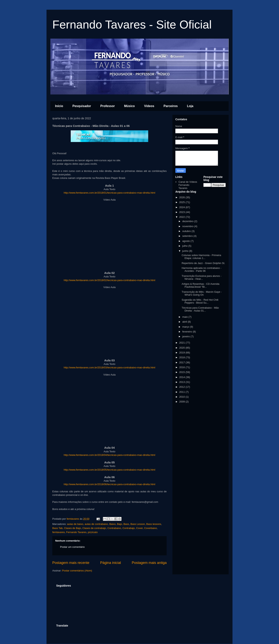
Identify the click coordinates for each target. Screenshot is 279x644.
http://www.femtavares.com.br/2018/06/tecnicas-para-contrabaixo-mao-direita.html (110, 484)
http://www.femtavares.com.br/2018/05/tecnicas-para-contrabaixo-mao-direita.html (110, 470)
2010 (182, 397)
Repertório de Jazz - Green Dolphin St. (203, 263)
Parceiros (171, 106)
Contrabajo (129, 528)
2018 (182, 357)
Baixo (112, 524)
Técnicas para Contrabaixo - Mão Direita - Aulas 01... (200, 309)
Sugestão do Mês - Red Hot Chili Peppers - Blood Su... (200, 301)
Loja (190, 106)
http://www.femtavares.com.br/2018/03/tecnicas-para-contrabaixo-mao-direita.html (110, 367)
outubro (187, 231)
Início (59, 106)
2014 (182, 377)
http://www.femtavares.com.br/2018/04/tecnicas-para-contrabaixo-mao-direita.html (110, 455)
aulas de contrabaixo (96, 524)
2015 (182, 372)
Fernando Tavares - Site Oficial (132, 25)
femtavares (59, 532)
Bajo (120, 524)
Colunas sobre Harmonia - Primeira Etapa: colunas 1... (201, 257)
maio (185, 317)
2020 (182, 348)
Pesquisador (82, 106)
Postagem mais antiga (149, 563)
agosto (186, 241)
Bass (126, 524)
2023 (182, 212)
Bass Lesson (138, 524)
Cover (139, 528)
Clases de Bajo (72, 528)
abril (185, 322)
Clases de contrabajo (94, 528)
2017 (182, 362)
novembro (188, 226)
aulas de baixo (75, 524)
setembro (188, 236)
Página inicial (111, 563)
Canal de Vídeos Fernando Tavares (188, 185)
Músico (130, 106)
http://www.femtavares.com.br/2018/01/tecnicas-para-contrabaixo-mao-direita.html (110, 193)
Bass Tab (57, 528)
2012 (182, 387)
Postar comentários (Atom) (77, 571)
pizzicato (93, 532)
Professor (108, 106)
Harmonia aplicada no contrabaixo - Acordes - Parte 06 (201, 270)
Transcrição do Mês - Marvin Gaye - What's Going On (202, 293)
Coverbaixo (151, 528)
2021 (182, 343)
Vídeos (149, 106)
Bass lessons (154, 524)
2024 (182, 207)
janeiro (186, 336)
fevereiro (188, 332)
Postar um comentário (72, 547)
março (186, 327)
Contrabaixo (114, 528)
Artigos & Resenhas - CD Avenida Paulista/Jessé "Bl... (200, 285)
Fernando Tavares (76, 532)
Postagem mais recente (71, 563)
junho (186, 251)
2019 (182, 353)
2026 (182, 197)
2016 (182, 367)
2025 (182, 202)
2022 (182, 217)
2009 (182, 402)
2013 (182, 382)
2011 (182, 392)
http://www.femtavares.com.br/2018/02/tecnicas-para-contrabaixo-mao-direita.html (110, 280)
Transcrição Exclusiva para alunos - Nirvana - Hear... (201, 277)
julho (185, 246)
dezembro (188, 221)
